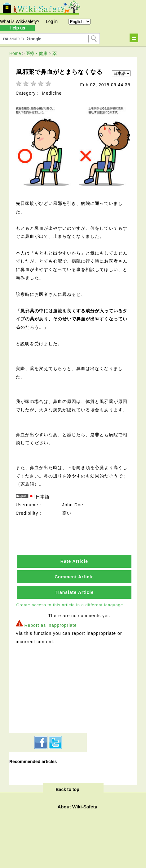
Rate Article (74, 561)
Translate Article (74, 592)
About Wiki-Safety (77, 807)
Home (15, 53)
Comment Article (74, 577)
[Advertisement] (48, 688)
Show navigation (134, 38)
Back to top (68, 789)
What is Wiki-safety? (20, 21)
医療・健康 (37, 53)
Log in (52, 21)
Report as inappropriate (50, 625)
